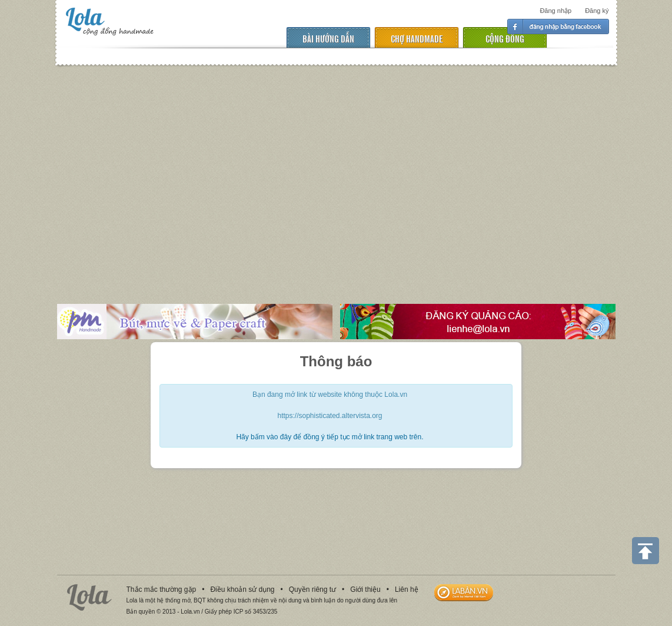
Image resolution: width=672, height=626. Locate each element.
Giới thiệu (365, 589)
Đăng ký (597, 11)
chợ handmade (417, 38)
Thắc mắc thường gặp (162, 589)
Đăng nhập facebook (558, 27)
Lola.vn (89, 597)
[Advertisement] (336, 176)
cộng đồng (505, 38)
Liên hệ (407, 589)
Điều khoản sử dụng (242, 589)
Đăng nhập (555, 11)
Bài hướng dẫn (328, 38)
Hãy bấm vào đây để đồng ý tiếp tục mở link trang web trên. (330, 437)
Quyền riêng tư (312, 589)
